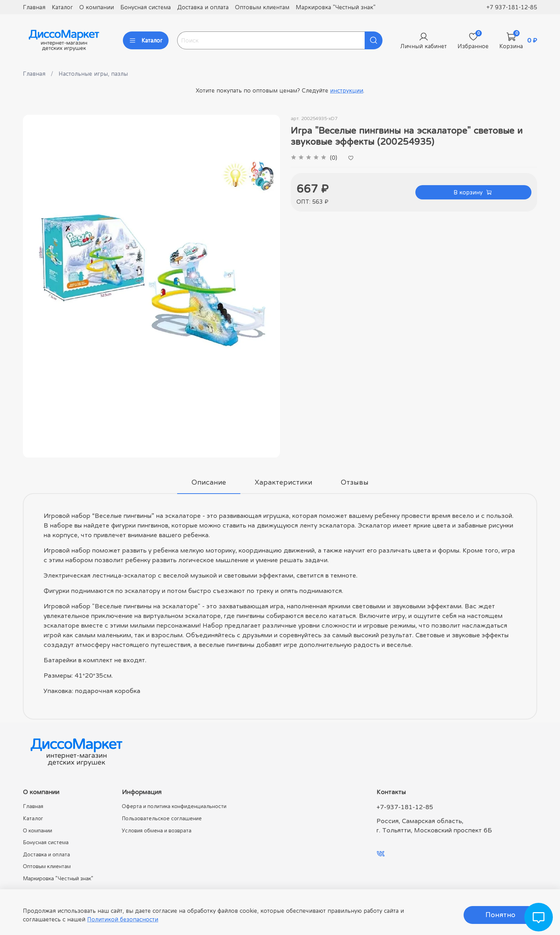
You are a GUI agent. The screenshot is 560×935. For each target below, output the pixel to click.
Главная (34, 7)
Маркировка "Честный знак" (336, 7)
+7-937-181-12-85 (405, 807)
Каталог (62, 7)
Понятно (500, 915)
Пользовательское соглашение (162, 818)
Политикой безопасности (123, 919)
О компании (97, 7)
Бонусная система (146, 7)
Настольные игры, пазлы (93, 74)
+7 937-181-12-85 (512, 7)
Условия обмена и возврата (157, 830)
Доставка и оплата (203, 7)
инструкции (347, 90)
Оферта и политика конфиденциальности (174, 806)
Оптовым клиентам (262, 7)
